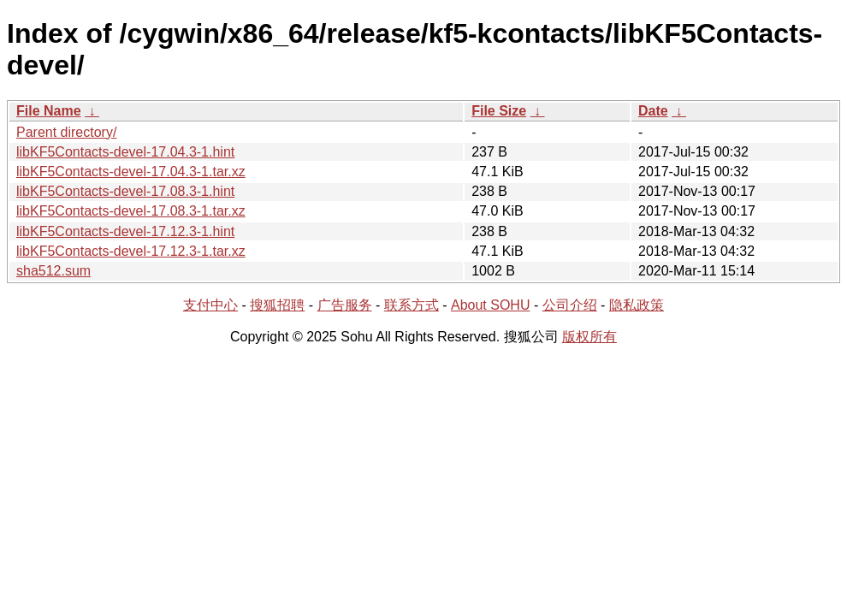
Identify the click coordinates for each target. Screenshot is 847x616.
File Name (49, 111)
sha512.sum (53, 271)
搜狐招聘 (277, 305)
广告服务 (345, 305)
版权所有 (589, 337)
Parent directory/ (66, 132)
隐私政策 (637, 305)
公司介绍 (570, 305)
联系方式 (412, 305)
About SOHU (490, 305)
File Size (499, 111)
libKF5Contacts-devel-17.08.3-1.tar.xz (131, 211)
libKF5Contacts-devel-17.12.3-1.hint (125, 231)
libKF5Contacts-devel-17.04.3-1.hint (125, 152)
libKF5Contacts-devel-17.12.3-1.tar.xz (131, 251)
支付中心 (210, 305)
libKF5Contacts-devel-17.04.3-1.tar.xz (131, 172)
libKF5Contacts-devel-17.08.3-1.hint (125, 191)
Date (653, 111)
